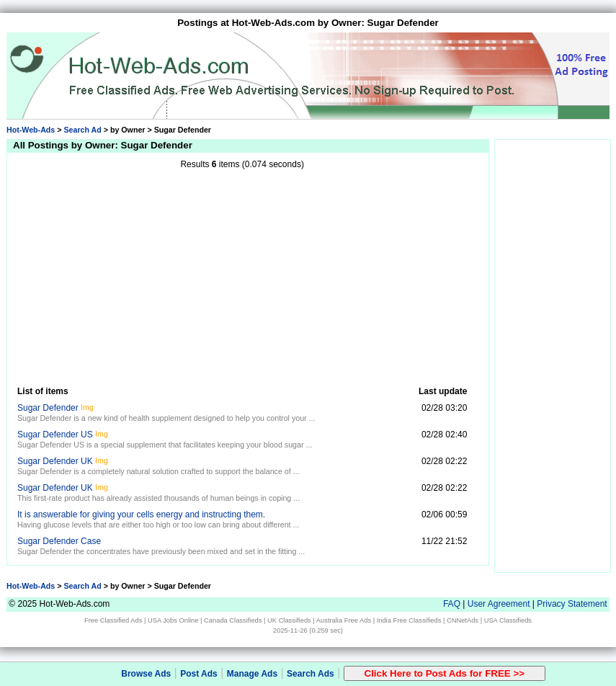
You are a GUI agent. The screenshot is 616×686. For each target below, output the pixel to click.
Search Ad (82, 130)
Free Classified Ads (113, 620)
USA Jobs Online (173, 620)
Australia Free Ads (344, 620)
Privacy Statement (572, 604)
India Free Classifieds (409, 620)
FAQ (452, 604)
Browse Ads (146, 674)
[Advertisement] (242, 277)
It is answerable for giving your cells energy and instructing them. (141, 514)
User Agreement (499, 604)
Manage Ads (252, 674)
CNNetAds (463, 620)
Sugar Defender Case (59, 541)
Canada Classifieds (233, 620)
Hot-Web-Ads (31, 130)
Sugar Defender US (55, 435)
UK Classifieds (289, 620)
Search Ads (311, 674)
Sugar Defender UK (55, 461)
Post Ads (199, 674)
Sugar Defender (48, 408)
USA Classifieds (508, 620)
